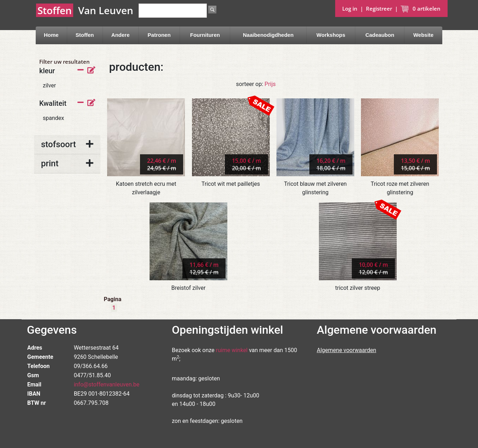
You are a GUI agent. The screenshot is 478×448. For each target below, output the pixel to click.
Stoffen (85, 35)
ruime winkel (232, 350)
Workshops (331, 35)
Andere (121, 35)
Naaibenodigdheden (268, 35)
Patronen (159, 35)
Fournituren (205, 35)
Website (423, 35)
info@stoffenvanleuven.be (107, 384)
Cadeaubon (380, 35)
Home (51, 35)
